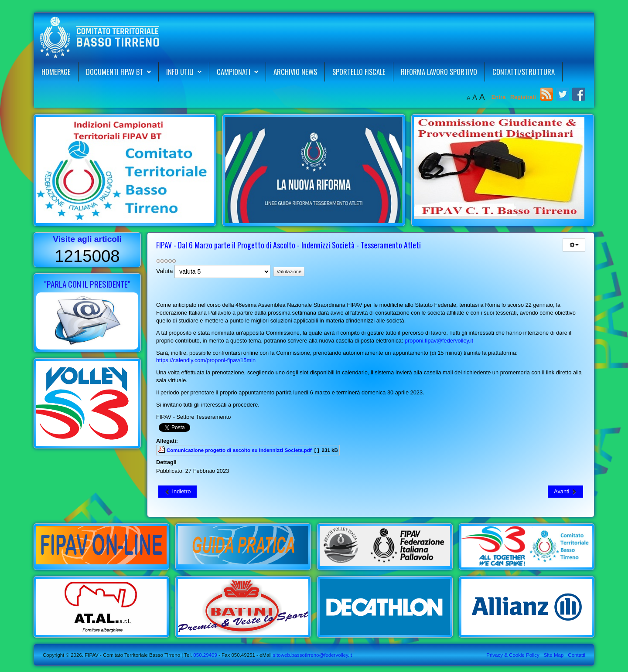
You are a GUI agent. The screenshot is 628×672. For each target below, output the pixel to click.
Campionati (234, 72)
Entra (499, 97)
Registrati (523, 97)
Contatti (577, 655)
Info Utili (180, 72)
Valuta (165, 271)
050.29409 (205, 655)
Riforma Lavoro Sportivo (439, 72)
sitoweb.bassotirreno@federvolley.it (312, 655)
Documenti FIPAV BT (114, 72)
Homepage (56, 72)
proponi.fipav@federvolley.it (439, 341)
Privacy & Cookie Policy (513, 655)
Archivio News (295, 72)
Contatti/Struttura (524, 72)
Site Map (554, 655)
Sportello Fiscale (359, 72)
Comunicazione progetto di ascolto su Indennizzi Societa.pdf (239, 450)
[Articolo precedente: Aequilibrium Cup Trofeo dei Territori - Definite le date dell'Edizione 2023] (177, 492)
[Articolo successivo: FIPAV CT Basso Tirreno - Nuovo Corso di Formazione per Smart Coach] (565, 492)
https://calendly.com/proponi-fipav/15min (206, 360)
